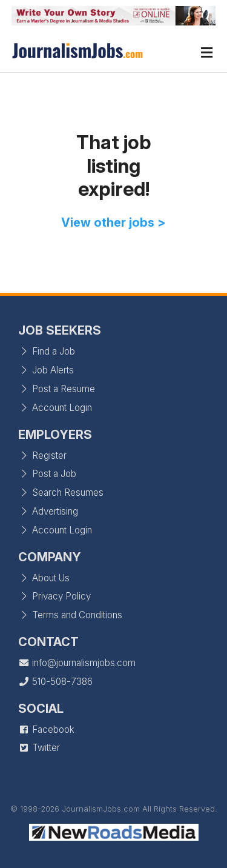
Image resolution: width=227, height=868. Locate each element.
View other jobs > (113, 222)
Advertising (48, 511)
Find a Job (47, 351)
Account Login (55, 408)
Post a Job (47, 474)
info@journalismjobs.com (77, 663)
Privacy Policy (54, 596)
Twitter (39, 748)
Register (42, 456)
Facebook (46, 729)
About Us (44, 578)
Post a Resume (57, 389)
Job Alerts (46, 370)
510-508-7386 (55, 682)
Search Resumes (61, 492)
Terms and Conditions (70, 615)
